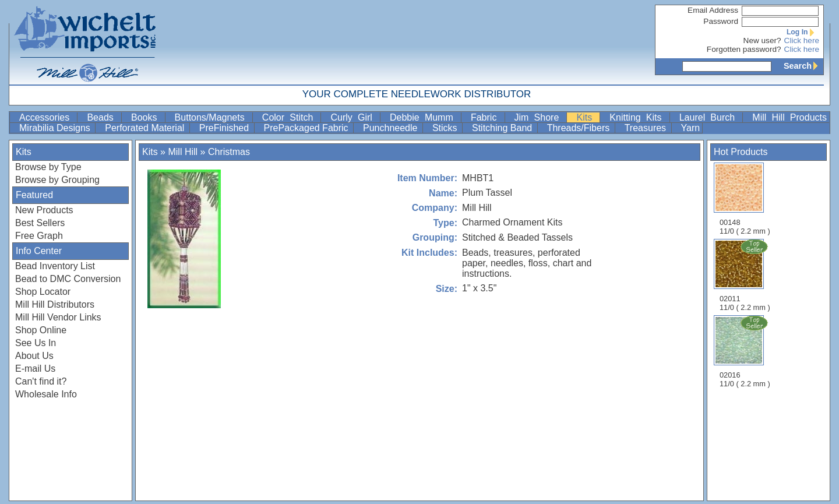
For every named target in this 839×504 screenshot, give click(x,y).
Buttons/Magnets (212, 117)
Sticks (446, 128)
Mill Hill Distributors (55, 304)
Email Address (713, 10)
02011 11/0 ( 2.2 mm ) (746, 275)
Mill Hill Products (789, 117)
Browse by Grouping (57, 180)
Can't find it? (41, 381)
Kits (587, 117)
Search (803, 66)
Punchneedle (392, 128)
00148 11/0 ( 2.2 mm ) (745, 199)
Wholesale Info (46, 394)
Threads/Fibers (580, 128)
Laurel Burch (710, 117)
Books (147, 117)
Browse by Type (48, 167)
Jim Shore (540, 117)
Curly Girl (354, 117)
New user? (762, 40)
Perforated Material (146, 128)
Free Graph (39, 236)
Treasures (647, 128)
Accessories (47, 117)
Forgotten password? (744, 49)
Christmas (229, 152)
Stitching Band (503, 128)
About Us (34, 356)
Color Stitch (290, 117)
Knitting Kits (638, 117)
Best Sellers (40, 223)
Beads (103, 117)
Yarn (691, 128)
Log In (803, 32)
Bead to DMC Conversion (68, 279)
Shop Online (41, 330)
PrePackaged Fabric (307, 128)
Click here (802, 40)
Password (721, 21)
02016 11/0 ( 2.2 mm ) (746, 351)
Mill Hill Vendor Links (58, 317)
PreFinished (225, 128)
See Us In (36, 343)
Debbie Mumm (424, 117)
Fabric (487, 117)
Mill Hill (183, 152)
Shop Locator (43, 292)
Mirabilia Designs (56, 128)
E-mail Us (35, 369)
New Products (44, 210)
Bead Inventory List (55, 266)
